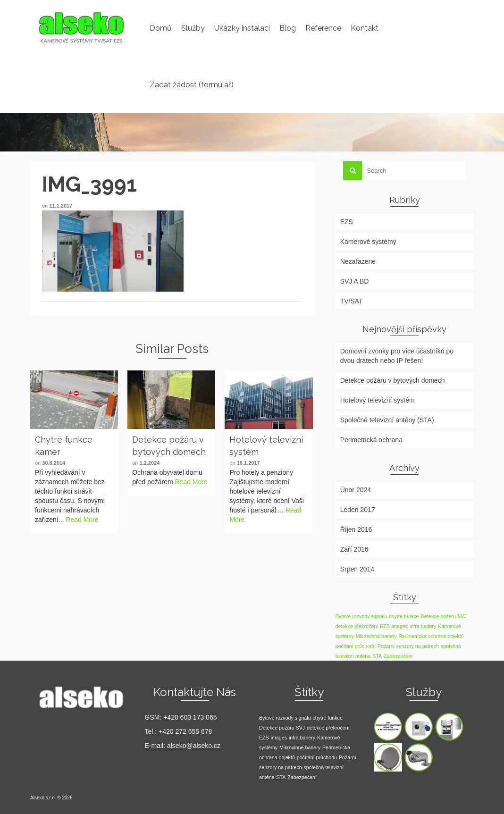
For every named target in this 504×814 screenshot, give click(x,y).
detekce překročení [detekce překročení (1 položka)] (357, 626)
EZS (347, 222)
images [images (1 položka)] (400, 626)
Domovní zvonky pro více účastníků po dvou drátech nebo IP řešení (397, 356)
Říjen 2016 (356, 529)
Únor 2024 (356, 490)
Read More (82, 520)
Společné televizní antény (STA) (387, 420)
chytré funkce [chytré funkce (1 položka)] (404, 616)
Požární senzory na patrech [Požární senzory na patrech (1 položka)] (408, 646)
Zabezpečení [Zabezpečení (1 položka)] (398, 656)
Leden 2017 (358, 510)
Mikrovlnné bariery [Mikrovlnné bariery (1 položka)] (376, 636)
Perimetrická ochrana (371, 440)
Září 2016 (354, 549)
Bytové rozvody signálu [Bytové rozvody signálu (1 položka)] (361, 616)
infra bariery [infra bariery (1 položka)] (423, 626)
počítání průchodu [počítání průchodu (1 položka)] (356, 646)
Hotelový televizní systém (378, 400)
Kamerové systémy (368, 242)
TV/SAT (352, 301)
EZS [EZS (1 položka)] (385, 626)
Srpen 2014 (357, 569)
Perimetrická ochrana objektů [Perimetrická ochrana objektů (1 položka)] (431, 636)
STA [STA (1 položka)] (377, 656)
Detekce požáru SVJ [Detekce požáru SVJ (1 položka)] (443, 616)
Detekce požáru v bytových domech (393, 380)
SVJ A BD (355, 281)
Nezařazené (358, 261)
